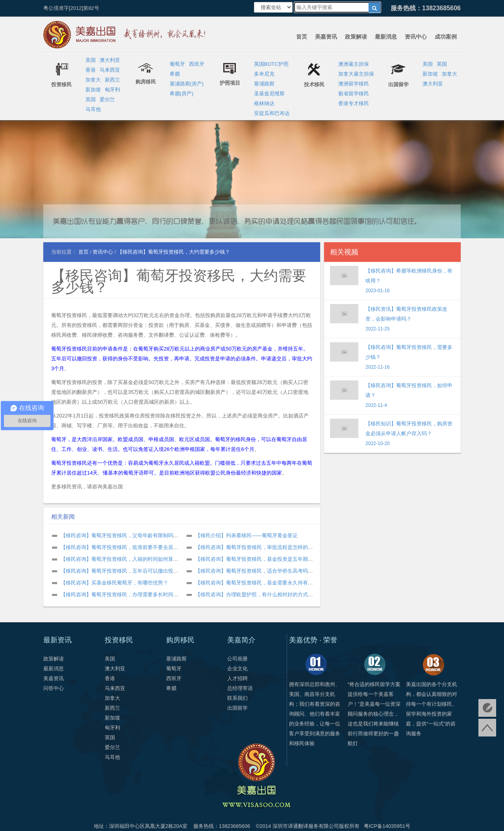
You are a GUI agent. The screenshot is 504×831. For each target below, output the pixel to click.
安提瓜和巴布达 (272, 113)
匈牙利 (112, 90)
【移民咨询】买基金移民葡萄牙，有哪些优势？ (114, 583)
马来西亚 (110, 70)
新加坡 (93, 90)
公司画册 (237, 659)
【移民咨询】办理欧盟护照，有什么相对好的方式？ (254, 594)
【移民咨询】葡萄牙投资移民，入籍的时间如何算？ (120, 559)
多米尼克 (264, 74)
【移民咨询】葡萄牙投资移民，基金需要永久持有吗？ (257, 583)
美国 (91, 60)
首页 (302, 37)
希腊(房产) (182, 94)
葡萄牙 (177, 64)
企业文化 (237, 669)
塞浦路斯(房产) (187, 84)
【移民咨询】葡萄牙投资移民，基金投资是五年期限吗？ (259, 559)
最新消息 (386, 37)
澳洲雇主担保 (354, 64)
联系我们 (237, 698)
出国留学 (237, 708)
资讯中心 (416, 37)
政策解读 (356, 37)
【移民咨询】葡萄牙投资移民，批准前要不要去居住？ (122, 547)
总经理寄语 (240, 688)
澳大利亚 (110, 60)
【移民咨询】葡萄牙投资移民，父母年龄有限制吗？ (120, 535)
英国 (91, 99)
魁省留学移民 (354, 94)
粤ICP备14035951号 (387, 826)
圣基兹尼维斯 (269, 94)
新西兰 (112, 80)
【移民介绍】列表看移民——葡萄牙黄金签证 (246, 535)
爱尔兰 (107, 99)
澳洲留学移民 (354, 84)
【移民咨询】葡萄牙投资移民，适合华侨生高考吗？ (254, 571)
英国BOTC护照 (271, 64)
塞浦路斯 (264, 84)
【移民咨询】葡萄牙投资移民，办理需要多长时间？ (120, 594)
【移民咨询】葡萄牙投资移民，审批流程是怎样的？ (254, 547)
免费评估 (487, 708)
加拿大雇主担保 (356, 74)
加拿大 (93, 80)
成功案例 (446, 37)
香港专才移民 (354, 103)
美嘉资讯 (326, 37)
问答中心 (54, 688)
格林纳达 (264, 103)
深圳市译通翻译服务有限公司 (306, 826)
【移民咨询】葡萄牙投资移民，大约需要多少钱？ (179, 281)
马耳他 (93, 109)
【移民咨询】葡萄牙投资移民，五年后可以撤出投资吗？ (125, 571)
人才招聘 (237, 678)
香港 (91, 70)
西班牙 (197, 64)
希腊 (175, 74)
